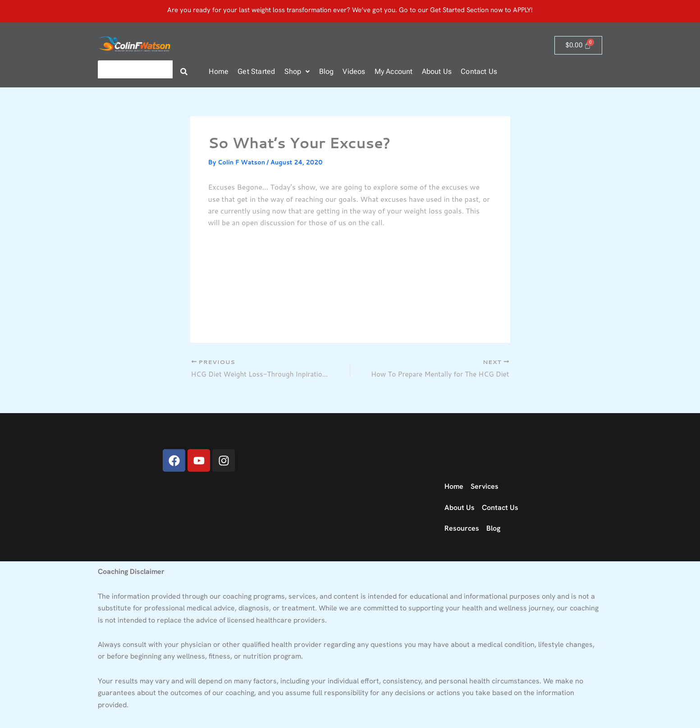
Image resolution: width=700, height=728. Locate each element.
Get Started (256, 71)
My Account (394, 71)
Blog (327, 71)
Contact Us (479, 71)
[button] (297, 72)
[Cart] (579, 45)
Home (219, 71)
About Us (437, 71)
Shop (297, 71)
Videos (354, 71)
